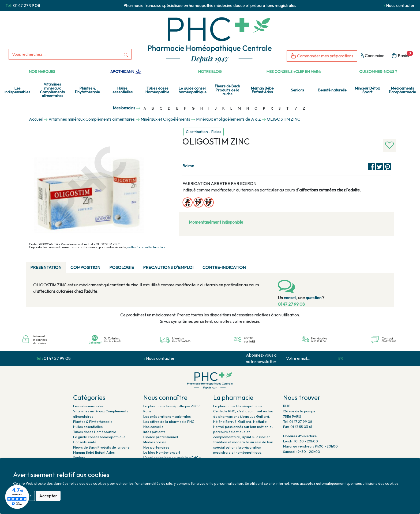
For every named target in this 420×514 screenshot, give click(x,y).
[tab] (255, 264)
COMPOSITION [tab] (85, 267)
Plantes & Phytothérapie (87, 90)
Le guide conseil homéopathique (193, 90)
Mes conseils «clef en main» (294, 72)
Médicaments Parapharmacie (402, 90)
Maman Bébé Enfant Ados (262, 90)
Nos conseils (153, 427)
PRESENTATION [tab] (46, 267)
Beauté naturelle (332, 90)
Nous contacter (400, 5)
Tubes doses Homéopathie (157, 90)
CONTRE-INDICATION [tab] (224, 267)
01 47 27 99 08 (27, 5)
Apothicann (126, 72)
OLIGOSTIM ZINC (284, 119)
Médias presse (155, 442)
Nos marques (42, 72)
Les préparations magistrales (167, 416)
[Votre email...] (309, 358)
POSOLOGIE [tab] (122, 267)
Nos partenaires (156, 447)
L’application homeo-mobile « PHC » (172, 457)
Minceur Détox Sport (367, 90)
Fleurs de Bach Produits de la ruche (227, 90)
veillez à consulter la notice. (147, 247)
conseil (290, 298)
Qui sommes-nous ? (378, 72)
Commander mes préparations (322, 56)
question (314, 298)
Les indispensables (17, 90)
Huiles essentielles (123, 90)
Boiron (188, 166)
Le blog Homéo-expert (162, 452)
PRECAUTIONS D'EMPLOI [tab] (168, 267)
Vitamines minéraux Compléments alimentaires (52, 90)
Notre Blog (210, 72)
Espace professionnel (161, 437)
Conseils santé (85, 442)
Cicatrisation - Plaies (204, 132)
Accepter (48, 496)
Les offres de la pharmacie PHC (169, 421)
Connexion (373, 56)
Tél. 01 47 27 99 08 (298, 421)
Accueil (36, 119)
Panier (402, 55)
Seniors (297, 90)
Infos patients (154, 432)
